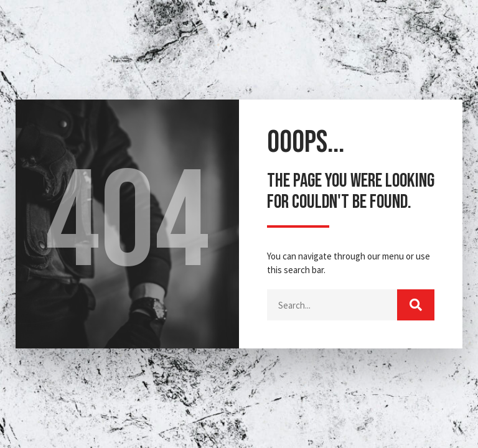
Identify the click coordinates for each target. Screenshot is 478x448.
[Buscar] (416, 305)
